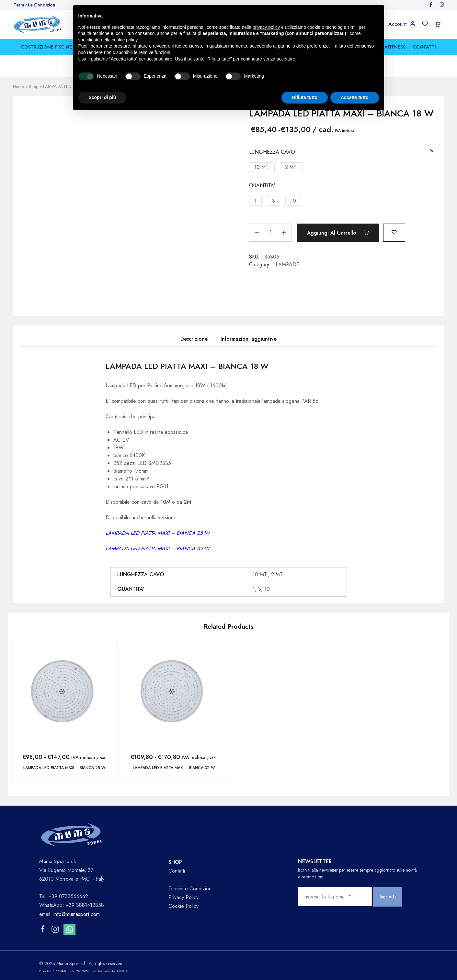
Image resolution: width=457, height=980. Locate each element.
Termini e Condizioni (35, 5)
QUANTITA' (262, 186)
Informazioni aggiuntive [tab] (249, 339)
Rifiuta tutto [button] (305, 97)
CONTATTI (424, 47)
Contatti (177, 870)
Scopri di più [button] (103, 97)
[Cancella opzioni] (432, 151)
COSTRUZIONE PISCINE (46, 47)
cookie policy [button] (125, 40)
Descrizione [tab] (194, 339)
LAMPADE (287, 264)
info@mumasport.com (77, 914)
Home (19, 86)
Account (397, 24)
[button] (262, 167)
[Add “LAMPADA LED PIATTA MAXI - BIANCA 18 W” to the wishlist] (401, 232)
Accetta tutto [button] (355, 97)
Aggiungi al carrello (341, 233)
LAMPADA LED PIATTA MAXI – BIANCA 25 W (64, 768)
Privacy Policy (183, 897)
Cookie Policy (183, 906)
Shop (34, 86)
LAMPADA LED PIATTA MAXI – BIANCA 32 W (174, 768)
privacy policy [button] (266, 27)
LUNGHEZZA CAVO (272, 152)
